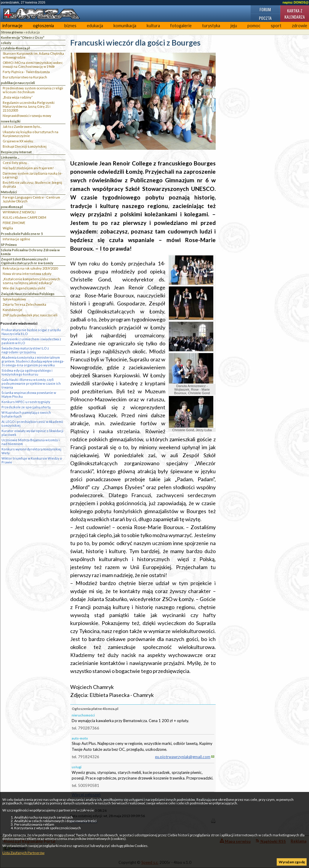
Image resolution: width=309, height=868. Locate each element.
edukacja (95, 26)
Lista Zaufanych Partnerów (23, 853)
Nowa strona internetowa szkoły (27, 274)
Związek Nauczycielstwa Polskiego (28, 294)
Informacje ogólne (16, 239)
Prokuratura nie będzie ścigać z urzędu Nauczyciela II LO (31, 332)
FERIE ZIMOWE (14, 223)
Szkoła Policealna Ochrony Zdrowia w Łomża (30, 252)
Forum (265, 9)
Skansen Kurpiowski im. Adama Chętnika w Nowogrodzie (33, 55)
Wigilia (8, 228)
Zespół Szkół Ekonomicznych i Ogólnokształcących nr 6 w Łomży (27, 261)
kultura (153, 26)
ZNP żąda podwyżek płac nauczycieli (30, 315)
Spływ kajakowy (14, 299)
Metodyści (9, 192)
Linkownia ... (10, 157)
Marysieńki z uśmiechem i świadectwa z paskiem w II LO (31, 341)
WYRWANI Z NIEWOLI (19, 212)
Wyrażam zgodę (292, 862)
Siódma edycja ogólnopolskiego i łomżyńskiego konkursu (27, 372)
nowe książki (11, 121)
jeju (234, 26)
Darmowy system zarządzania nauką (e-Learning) (33, 175)
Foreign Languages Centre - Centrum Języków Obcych (31, 199)
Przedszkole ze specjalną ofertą (26, 407)
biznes (70, 26)
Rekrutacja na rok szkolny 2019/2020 (30, 268)
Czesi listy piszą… (16, 163)
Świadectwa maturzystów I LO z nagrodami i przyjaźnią (25, 350)
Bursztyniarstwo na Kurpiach (25, 77)
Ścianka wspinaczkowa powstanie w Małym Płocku (29, 394)
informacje (12, 26)
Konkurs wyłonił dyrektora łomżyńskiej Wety (31, 451)
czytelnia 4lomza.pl (15, 48)
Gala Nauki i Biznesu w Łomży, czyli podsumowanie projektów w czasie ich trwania (31, 383)
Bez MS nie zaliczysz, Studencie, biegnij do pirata (32, 184)
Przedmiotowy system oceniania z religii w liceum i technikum (33, 90)
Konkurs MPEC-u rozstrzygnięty (26, 402)
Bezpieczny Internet (16, 152)
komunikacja (125, 26)
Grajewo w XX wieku (18, 141)
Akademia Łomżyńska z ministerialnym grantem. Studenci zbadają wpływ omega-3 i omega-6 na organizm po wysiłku (33, 361)
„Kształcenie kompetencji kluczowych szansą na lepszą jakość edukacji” (31, 281)
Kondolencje (12, 310)
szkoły (6, 43)
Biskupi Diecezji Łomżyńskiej (25, 146)
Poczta (265, 18)
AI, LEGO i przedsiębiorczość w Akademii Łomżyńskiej (32, 423)
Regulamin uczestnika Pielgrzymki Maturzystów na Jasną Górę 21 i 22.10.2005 (29, 106)
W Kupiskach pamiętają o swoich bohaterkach (26, 414)
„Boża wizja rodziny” (18, 97)
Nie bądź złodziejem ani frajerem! (28, 168)
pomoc (254, 26)
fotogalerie (181, 26)
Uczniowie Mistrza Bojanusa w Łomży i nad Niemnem (31, 442)
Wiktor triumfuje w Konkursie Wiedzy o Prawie (32, 460)
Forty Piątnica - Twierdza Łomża (26, 72)
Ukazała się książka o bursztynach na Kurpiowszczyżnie (31, 134)
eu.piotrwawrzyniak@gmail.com (183, 757)
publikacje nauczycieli (18, 83)
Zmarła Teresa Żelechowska (24, 304)
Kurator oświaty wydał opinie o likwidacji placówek (32, 433)
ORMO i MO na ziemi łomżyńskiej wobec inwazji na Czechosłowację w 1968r (33, 65)
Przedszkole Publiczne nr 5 (22, 234)
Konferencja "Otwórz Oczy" (23, 37)
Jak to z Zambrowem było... (22, 127)
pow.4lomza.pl (12, 207)
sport (276, 26)
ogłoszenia (43, 26)
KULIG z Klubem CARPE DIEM (24, 217)
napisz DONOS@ (296, 2)
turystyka (211, 26)
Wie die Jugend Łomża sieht (24, 288)
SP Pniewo (9, 245)
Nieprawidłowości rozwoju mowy (27, 116)
